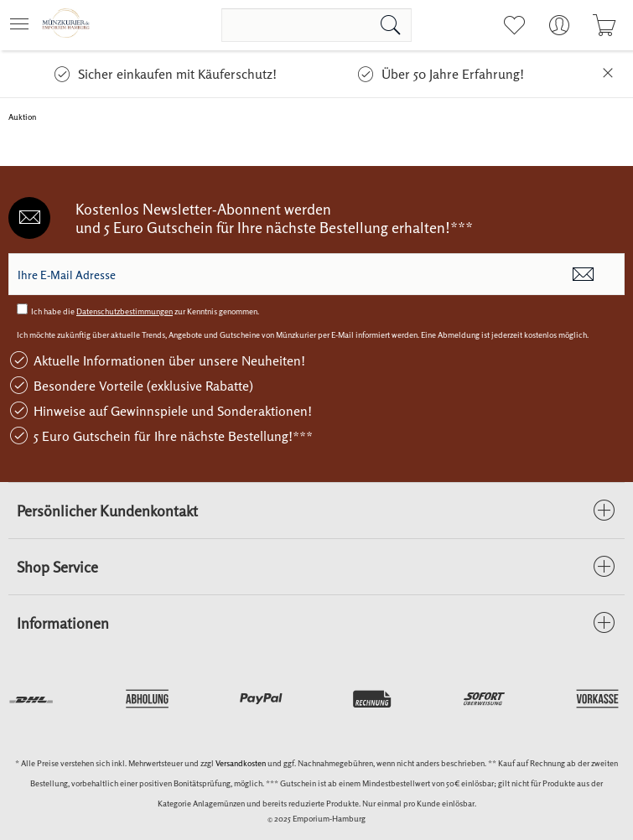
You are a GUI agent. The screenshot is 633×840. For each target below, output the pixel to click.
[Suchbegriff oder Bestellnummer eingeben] (316, 25)
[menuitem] (24, 25)
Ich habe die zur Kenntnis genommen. (145, 311)
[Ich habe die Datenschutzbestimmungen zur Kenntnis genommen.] (22, 309)
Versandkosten (241, 763)
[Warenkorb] (604, 25)
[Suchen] (391, 25)
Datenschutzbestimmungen (125, 311)
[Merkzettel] (514, 25)
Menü (19, 19)
